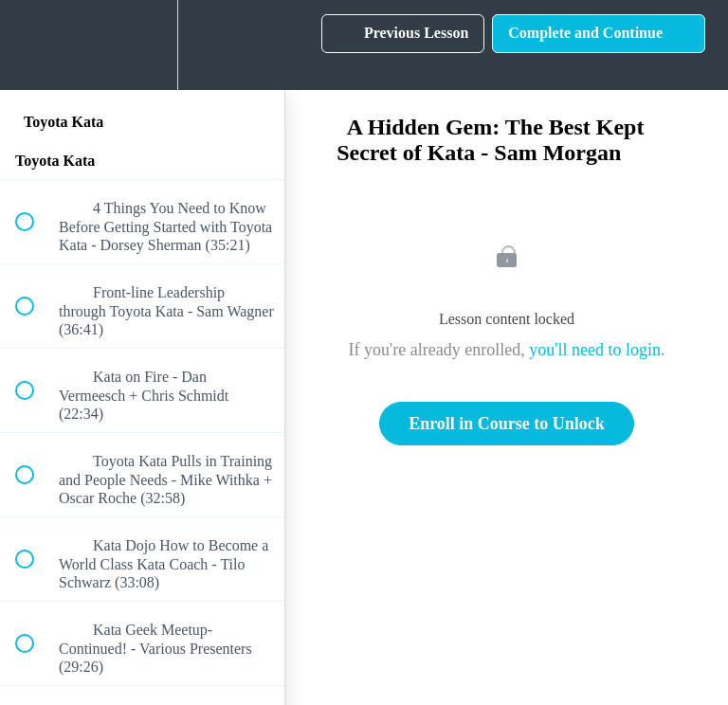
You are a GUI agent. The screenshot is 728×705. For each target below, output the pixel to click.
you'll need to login (595, 350)
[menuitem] (142, 45)
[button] (35, 45)
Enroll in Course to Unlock (507, 424)
